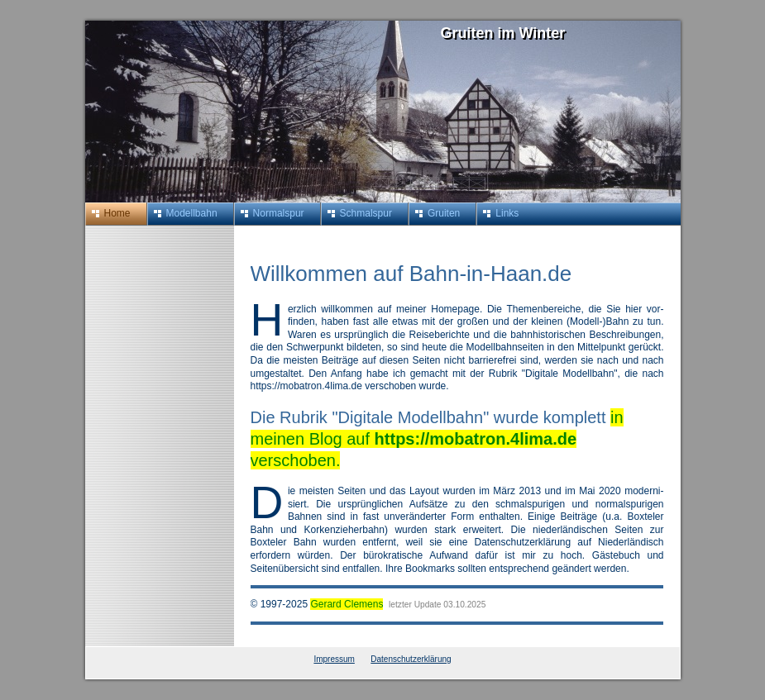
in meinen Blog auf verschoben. (437, 439)
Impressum (334, 659)
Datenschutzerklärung (411, 659)
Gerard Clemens (347, 604)
